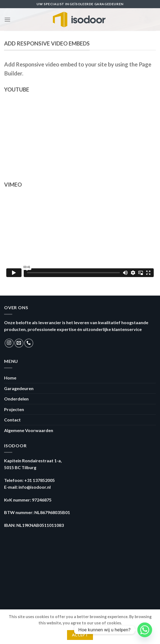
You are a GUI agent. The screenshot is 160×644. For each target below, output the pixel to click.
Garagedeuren (19, 388)
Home (10, 378)
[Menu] (7, 19)
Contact (12, 420)
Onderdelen (16, 399)
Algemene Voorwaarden (29, 430)
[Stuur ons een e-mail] (19, 343)
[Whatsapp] (145, 630)
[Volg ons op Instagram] (9, 343)
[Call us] (29, 343)
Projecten (14, 409)
